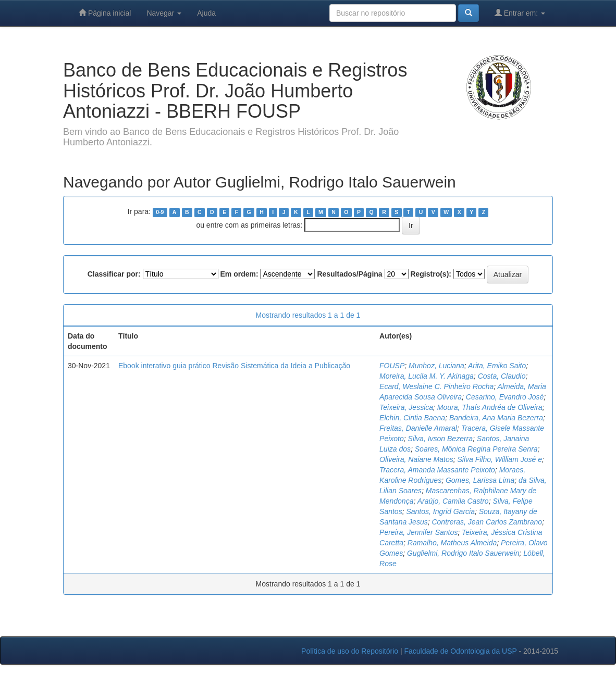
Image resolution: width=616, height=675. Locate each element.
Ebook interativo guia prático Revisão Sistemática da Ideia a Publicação (234, 366)
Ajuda (206, 13)
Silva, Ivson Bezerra (441, 439)
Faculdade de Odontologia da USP (460, 651)
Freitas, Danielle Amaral (418, 428)
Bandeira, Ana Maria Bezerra (496, 418)
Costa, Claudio (502, 376)
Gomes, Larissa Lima (480, 480)
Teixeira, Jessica (406, 407)
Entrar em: (520, 13)
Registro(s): (431, 274)
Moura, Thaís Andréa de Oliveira (490, 407)
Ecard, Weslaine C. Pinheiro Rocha (436, 386)
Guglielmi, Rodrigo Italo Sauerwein (463, 553)
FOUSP (392, 366)
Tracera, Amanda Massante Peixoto (437, 470)
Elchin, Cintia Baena (412, 418)
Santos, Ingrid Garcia (440, 511)
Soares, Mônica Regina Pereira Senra (476, 449)
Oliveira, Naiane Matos (416, 459)
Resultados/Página (349, 274)
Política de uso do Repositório (350, 651)
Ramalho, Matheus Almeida (452, 543)
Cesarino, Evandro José (505, 397)
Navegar (164, 13)
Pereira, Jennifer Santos (418, 532)
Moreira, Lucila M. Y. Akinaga (427, 376)
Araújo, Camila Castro (453, 501)
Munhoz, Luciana (436, 366)
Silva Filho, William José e (499, 459)
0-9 (160, 212)
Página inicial (105, 13)
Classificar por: (114, 274)
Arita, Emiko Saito (497, 366)
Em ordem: (239, 274)
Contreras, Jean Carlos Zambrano (487, 522)
